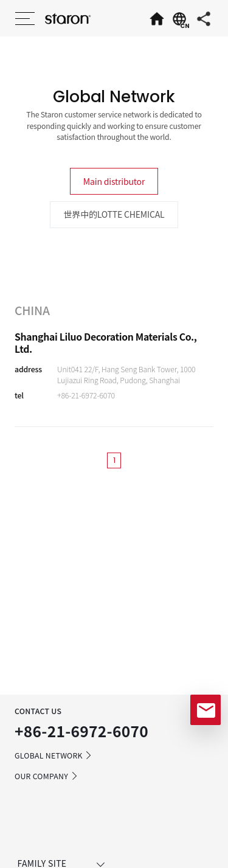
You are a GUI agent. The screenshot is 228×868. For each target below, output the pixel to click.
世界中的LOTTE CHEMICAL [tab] (114, 214)
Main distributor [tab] (114, 181)
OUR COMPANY (47, 776)
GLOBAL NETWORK (54, 755)
